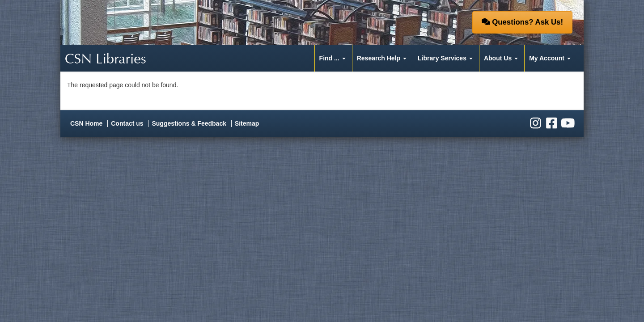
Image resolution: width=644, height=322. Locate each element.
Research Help (379, 58)
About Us (498, 58)
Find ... (329, 58)
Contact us (127, 123)
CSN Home (86, 123)
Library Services (442, 58)
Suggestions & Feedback (189, 123)
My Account (547, 58)
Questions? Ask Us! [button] (522, 22)
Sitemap (247, 123)
